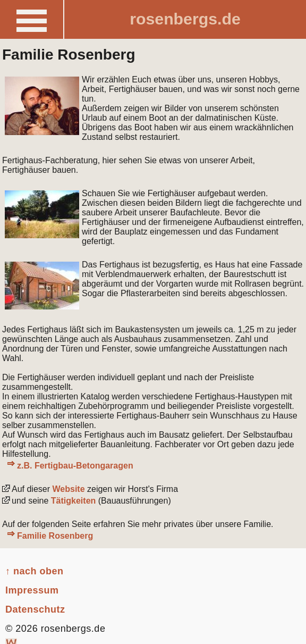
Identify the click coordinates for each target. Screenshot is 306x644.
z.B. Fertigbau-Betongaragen (75, 466)
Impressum (32, 590)
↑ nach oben (35, 571)
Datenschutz (35, 609)
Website (67, 489)
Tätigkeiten (73, 501)
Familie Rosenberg (55, 536)
